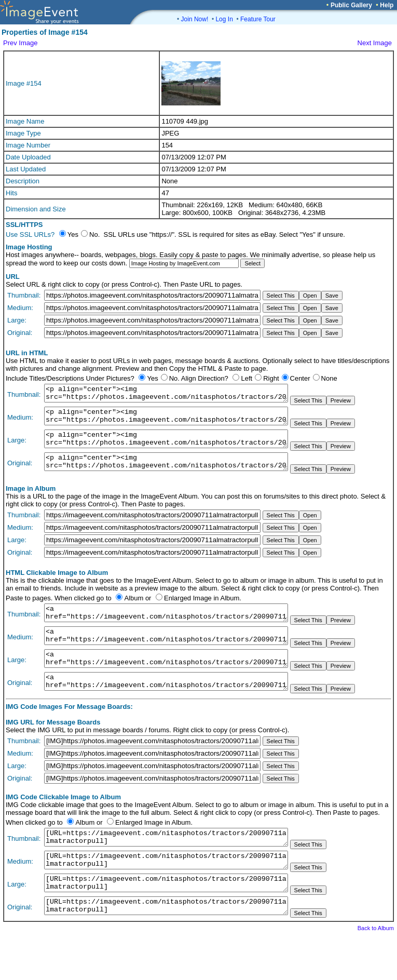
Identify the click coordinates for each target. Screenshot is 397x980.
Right (271, 378)
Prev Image (20, 43)
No (174, 378)
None (329, 378)
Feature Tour (258, 19)
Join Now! (195, 19)
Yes (152, 378)
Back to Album (376, 965)
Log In (224, 19)
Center (300, 378)
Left (247, 378)
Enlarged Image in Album (202, 610)
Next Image (375, 43)
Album (134, 610)
